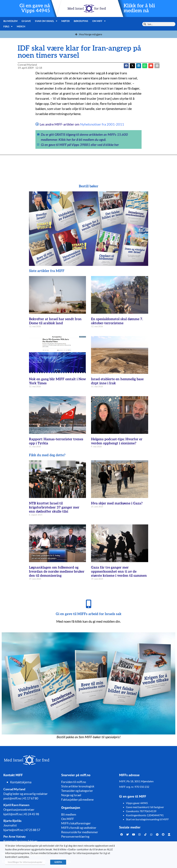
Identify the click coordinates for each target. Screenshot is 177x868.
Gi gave (26, 21)
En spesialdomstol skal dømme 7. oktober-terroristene (117, 321)
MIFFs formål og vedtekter (79, 828)
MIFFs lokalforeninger (76, 823)
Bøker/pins (81, 21)
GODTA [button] (58, 862)
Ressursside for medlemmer (80, 832)
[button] (132, 66)
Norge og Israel (71, 795)
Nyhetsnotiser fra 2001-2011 (102, 124)
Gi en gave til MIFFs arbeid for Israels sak (89, 614)
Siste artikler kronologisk (78, 786)
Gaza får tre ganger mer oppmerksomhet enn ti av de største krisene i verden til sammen (119, 572)
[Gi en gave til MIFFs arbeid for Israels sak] (88, 604)
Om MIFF (99, 21)
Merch (21, 26)
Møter (66, 21)
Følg (8, 26)
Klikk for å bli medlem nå (139, 8)
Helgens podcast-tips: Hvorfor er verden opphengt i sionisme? (117, 441)
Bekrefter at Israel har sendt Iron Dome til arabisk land (55, 321)
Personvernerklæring (75, 836)
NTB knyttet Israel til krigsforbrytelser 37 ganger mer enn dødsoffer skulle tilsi (54, 507)
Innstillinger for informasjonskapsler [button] (25, 862)
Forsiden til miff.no (74, 782)
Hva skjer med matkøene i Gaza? (117, 503)
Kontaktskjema (21, 782)
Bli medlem (10, 21)
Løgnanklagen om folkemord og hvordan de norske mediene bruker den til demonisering (57, 572)
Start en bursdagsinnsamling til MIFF (147, 819)
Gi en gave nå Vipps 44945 (35, 8)
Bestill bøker (89, 186)
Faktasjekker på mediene (77, 799)
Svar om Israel (46, 21)
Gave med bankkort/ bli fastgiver (145, 807)
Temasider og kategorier (77, 791)
